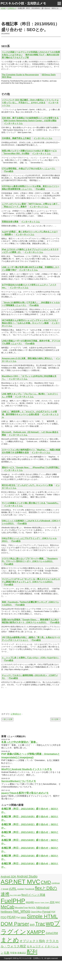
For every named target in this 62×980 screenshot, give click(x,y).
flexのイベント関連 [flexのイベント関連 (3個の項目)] (33, 895)
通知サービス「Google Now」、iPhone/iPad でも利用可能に (31, 467)
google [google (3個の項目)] (30, 902)
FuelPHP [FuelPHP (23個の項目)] (13, 901)
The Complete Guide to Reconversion (20, 75)
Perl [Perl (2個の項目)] (18, 917)
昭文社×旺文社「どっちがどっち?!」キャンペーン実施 (27, 485)
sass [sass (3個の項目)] (23, 917)
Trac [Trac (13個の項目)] (40, 924)
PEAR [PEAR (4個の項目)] (11, 917)
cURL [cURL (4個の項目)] (13, 889)
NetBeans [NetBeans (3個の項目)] (7, 912)
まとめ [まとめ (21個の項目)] (10, 940)
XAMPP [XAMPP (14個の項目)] (36, 932)
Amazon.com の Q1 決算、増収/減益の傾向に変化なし (27, 358)
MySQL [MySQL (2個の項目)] (32, 908)
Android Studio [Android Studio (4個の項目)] (27, 876)
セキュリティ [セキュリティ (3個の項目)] (35, 946)
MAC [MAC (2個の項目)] (58, 902)
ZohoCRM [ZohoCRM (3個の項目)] (52, 933)
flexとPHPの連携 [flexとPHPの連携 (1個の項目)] (15, 895)
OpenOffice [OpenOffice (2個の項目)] (36, 912)
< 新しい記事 (7, 719)
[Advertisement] (31, 15)
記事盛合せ (16, 714)
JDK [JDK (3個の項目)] (52, 902)
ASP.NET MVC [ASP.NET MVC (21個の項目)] (20, 882)
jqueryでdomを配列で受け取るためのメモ (25, 793)
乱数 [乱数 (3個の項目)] (7, 953)
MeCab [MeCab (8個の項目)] (7, 907)
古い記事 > (55, 719)
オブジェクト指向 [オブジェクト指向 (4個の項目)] (32, 941)
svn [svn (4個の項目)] (32, 924)
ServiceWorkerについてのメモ (19, 781)
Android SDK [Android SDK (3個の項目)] (8, 876)
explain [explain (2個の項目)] (21, 889)
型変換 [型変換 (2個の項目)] (13, 953)
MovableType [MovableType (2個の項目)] (21, 908)
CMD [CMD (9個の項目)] (46, 882)
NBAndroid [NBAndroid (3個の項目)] (43, 907)
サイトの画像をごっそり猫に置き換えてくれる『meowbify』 (30, 503)
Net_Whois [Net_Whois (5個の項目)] (22, 911)
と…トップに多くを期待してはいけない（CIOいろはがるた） (31, 658)
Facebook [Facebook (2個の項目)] (30, 889)
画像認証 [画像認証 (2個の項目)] (22, 953)
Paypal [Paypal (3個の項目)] (46, 912)
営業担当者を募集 (10, 222)
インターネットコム (13, 123)
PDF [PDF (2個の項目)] (53, 912)
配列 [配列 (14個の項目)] (32, 952)
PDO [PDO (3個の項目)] (4, 917)
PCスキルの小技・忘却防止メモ (23, 3)
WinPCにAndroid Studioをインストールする (27, 769)
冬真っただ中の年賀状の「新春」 (20, 742)
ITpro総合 (9, 171)
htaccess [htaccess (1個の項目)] (37, 902)
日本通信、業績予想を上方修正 (16, 138)
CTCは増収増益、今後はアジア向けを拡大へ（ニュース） (29, 169)
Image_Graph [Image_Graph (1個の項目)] (45, 902)
